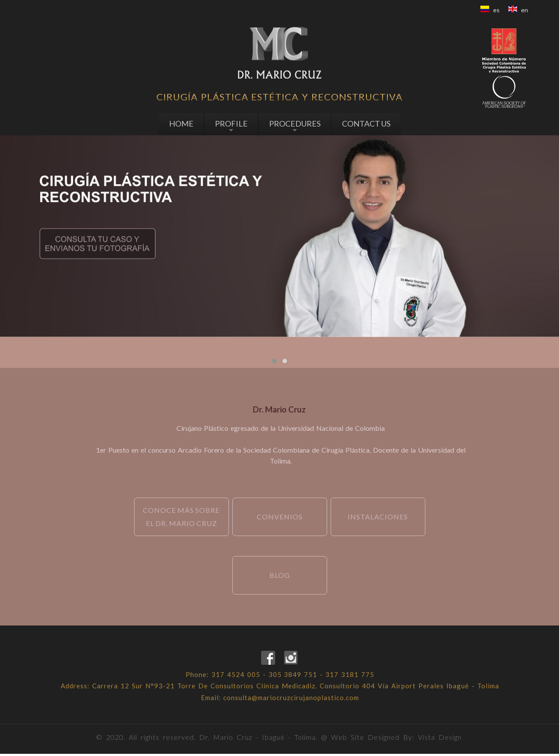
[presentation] (275, 349)
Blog (280, 575)
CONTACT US (366, 124)
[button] (274, 361)
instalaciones (378, 517)
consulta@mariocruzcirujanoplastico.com (292, 699)
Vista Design (440, 739)
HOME (181, 124)
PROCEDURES (295, 126)
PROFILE (231, 126)
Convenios (280, 517)
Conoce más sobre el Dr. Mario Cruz (182, 517)
